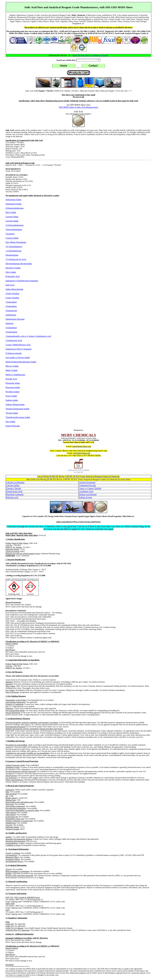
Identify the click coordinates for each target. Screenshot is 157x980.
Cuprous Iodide (12, 238)
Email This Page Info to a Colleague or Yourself (90, 55)
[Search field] (88, 60)
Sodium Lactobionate (88, 494)
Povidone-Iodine (12, 392)
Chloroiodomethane (14, 230)
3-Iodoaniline (11, 302)
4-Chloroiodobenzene (15, 225)
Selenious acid (12, 497)
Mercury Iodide (12, 366)
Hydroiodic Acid (12, 276)
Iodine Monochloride (14, 289)
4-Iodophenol (11, 328)
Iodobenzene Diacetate (15, 319)
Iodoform (9, 323)
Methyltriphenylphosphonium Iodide (21, 362)
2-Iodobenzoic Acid (14, 341)
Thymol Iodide (12, 413)
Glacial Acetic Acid (14, 491)
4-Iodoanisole (11, 311)
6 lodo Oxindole (12, 298)
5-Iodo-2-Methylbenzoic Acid (18, 345)
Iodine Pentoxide (13, 426)
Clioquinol (10, 234)
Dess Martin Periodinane (16, 242)
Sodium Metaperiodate (15, 405)
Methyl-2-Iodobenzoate (15, 375)
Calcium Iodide (12, 221)
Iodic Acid (10, 285)
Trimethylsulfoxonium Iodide (18, 417)
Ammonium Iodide (14, 204)
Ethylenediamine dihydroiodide (19, 264)
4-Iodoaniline (11, 306)
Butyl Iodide (11, 212)
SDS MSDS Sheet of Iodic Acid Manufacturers (79, 107)
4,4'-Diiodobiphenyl (14, 247)
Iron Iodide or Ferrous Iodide (18, 358)
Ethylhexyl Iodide (13, 268)
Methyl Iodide (11, 370)
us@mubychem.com (82, 453)
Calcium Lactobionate (15, 482)
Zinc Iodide (10, 422)
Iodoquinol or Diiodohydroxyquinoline (22, 281)
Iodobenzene (11, 315)
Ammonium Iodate (13, 200)
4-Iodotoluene (11, 332)
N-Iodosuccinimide (14, 353)
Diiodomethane (12, 255)
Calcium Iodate (12, 217)
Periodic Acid (11, 379)
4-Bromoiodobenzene (15, 208)
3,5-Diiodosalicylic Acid (16, 259)
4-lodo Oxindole (12, 294)
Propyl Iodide (11, 396)
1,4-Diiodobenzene (13, 251)
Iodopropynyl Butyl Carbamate (19, 349)
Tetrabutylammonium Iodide (17, 409)
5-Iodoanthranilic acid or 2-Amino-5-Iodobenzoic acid (28, 336)
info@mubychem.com (82, 446)
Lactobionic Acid (86, 491)
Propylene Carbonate (15, 494)
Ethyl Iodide (11, 272)
